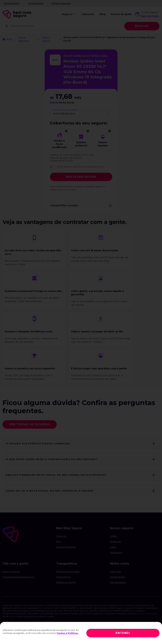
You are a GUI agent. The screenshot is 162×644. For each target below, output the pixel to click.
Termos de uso (64, 583)
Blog (103, 14)
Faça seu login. (150, 16)
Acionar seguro (36, 4)
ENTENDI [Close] (123, 633)
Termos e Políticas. (68, 633)
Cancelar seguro (12, 4)
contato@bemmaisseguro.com (18, 583)
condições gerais (95, 187)
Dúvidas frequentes (61, 3)
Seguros (69, 14)
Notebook (115, 548)
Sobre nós (88, 14)
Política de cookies (66, 588)
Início (9, 39)
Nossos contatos (11, 577)
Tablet (113, 553)
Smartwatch (116, 559)
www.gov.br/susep (147, 619)
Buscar (142, 26)
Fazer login (115, 577)
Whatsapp (110, 206)
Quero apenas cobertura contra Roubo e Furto (80, 167)
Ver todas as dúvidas (30, 424)
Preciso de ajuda (121, 14)
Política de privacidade (68, 577)
